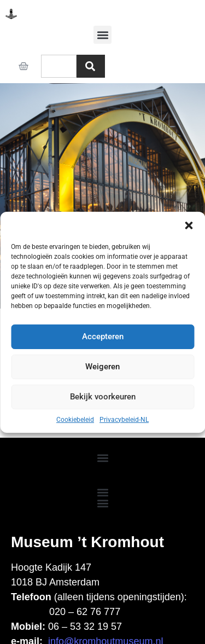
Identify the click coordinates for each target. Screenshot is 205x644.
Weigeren (102, 367)
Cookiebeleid (75, 420)
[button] (189, 225)
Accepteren (103, 336)
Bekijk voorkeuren (103, 397)
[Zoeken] (91, 66)
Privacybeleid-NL (124, 420)
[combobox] (59, 66)
